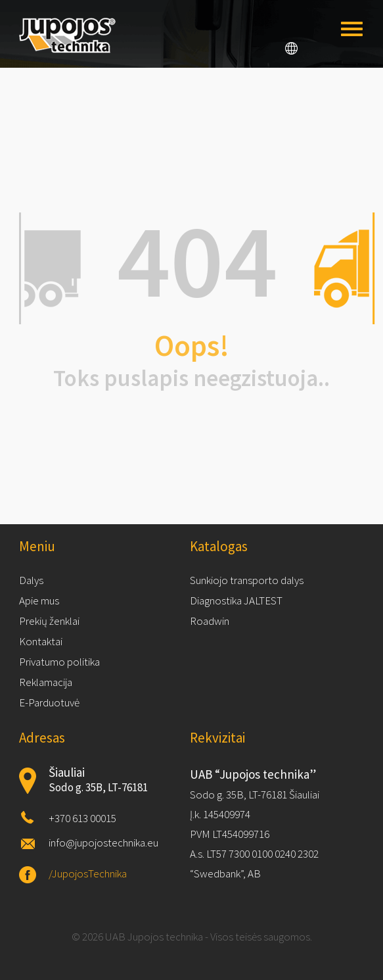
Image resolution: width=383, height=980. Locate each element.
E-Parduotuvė (49, 702)
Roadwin (210, 621)
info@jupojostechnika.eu (103, 843)
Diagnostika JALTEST (236, 600)
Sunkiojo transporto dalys (247, 580)
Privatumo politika (59, 662)
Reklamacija (46, 682)
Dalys (31, 580)
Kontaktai (41, 641)
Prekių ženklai (49, 621)
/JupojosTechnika (88, 873)
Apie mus (39, 600)
